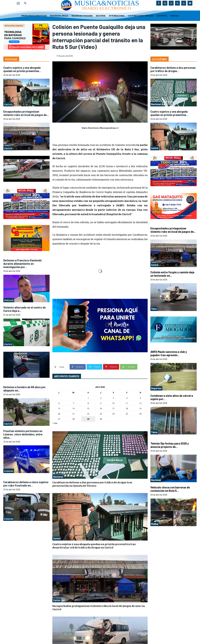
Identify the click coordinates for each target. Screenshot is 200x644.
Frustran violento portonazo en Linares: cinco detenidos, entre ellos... (23, 434)
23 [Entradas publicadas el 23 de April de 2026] (101, 414)
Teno (154, 309)
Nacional (58, 477)
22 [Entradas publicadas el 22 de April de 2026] (88, 414)
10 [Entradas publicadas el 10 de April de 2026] (113, 403)
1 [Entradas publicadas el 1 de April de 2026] (88, 398)
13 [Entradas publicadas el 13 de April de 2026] (59, 408)
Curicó (8, 104)
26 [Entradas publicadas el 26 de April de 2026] (140, 414)
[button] (25, 3)
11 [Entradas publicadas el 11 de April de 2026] (127, 403)
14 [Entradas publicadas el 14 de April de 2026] (73, 408)
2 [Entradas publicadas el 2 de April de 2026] (101, 398)
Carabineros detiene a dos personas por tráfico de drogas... (173, 69)
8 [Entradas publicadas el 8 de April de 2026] (88, 403)
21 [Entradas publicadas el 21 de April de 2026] (73, 414)
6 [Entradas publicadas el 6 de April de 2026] (59, 403)
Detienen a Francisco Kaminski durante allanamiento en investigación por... (22, 264)
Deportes (156, 388)
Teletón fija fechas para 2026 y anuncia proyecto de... (170, 445)
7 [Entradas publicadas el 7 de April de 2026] (73, 403)
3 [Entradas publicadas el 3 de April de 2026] (113, 398)
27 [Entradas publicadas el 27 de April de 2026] (59, 419)
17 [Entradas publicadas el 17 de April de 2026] (113, 408)
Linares (9, 471)
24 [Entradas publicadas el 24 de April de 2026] (113, 414)
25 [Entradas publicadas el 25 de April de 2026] (127, 414)
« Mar (55, 423)
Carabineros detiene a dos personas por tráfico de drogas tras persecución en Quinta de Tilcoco (92, 484)
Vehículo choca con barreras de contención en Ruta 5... (170, 489)
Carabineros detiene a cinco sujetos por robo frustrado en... (26, 484)
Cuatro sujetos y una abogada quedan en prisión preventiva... (22, 69)
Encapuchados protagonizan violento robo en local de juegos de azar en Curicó (99, 607)
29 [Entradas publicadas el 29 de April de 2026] (88, 419)
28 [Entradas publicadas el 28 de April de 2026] (73, 419)
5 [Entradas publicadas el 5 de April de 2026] (140, 398)
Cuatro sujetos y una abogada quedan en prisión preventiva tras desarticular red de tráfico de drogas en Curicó (94, 546)
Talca (154, 432)
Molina (155, 524)
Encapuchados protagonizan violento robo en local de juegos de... (26, 113)
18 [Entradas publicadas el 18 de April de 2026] (127, 408)
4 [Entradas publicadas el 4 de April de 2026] (127, 398)
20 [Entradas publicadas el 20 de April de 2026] (59, 414)
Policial (9, 300)
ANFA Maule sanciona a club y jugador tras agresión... (169, 353)
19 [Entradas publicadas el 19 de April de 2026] (140, 408)
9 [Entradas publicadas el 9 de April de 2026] (101, 403)
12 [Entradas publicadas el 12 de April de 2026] (140, 403)
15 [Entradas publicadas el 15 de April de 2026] (88, 408)
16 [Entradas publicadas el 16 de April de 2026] (101, 408)
